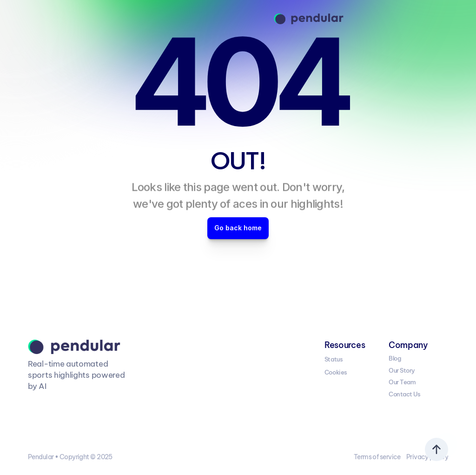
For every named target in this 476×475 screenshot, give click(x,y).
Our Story (402, 370)
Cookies (336, 372)
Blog (395, 358)
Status (334, 359)
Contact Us (404, 394)
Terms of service (377, 457)
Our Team (402, 382)
